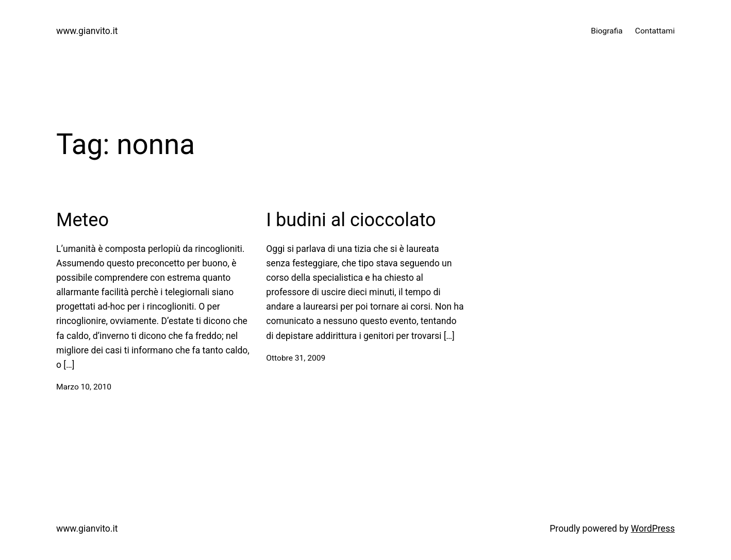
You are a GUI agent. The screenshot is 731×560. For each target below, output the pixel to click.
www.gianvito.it (87, 31)
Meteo (82, 220)
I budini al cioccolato (351, 220)
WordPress (653, 529)
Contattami (655, 31)
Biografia (607, 31)
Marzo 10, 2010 (84, 387)
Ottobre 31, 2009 (296, 358)
